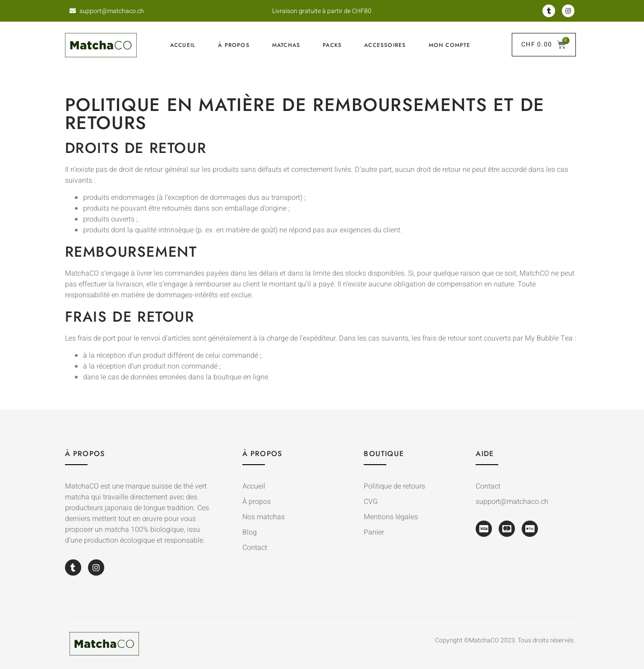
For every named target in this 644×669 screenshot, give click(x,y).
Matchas (286, 45)
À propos (234, 45)
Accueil (183, 45)
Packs (332, 45)
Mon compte (450, 45)
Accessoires (385, 45)
